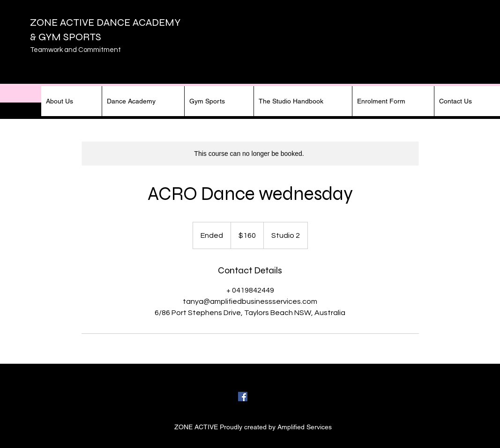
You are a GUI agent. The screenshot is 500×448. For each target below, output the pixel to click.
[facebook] (243, 397)
